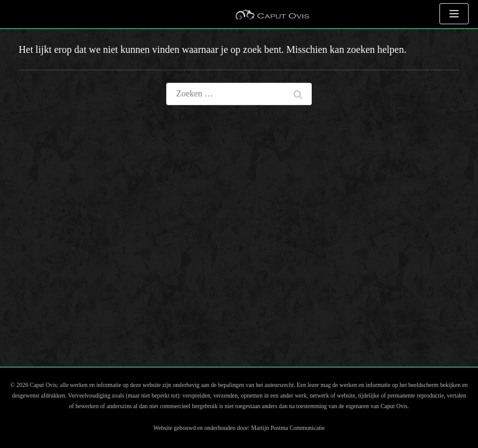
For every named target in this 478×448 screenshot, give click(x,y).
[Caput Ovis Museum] (272, 14)
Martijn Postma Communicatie (288, 428)
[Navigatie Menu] (454, 14)
